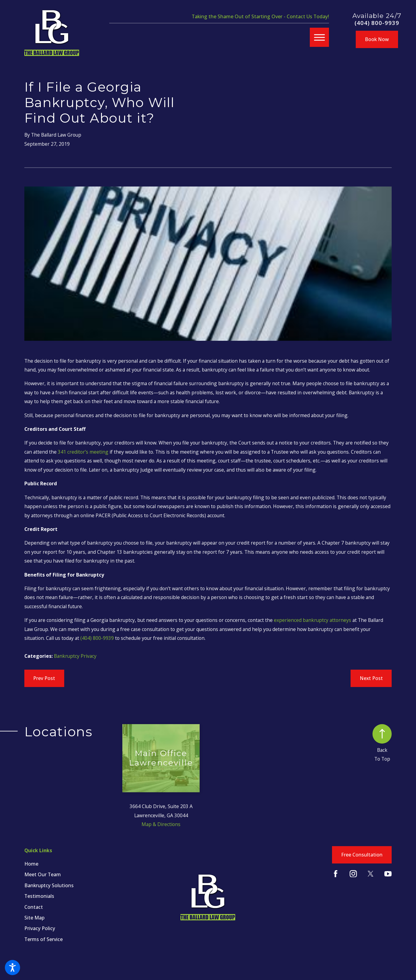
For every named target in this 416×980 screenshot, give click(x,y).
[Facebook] (336, 874)
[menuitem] (73, 864)
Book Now (377, 39)
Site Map (34, 918)
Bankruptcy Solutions (49, 885)
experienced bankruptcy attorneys (313, 620)
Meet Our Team (43, 874)
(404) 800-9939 (377, 23)
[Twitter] (371, 874)
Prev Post (44, 678)
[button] (12, 968)
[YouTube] (388, 874)
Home (31, 864)
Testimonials (39, 896)
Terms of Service (44, 939)
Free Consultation (362, 855)
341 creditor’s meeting (83, 452)
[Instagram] (353, 874)
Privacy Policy (40, 928)
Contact (34, 907)
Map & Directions (161, 824)
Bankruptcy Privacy (75, 656)
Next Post (371, 678)
